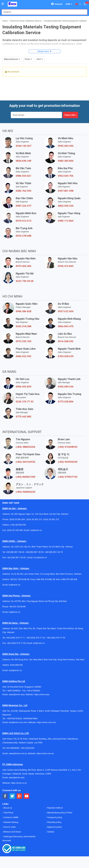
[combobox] (43, 12)
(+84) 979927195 (68, 477)
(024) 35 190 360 (15, 530)
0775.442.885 (24, 417)
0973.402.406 (24, 266)
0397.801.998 (66, 191)
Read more (43, 51)
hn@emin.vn (36, 530)
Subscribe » (70, 115)
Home (5, 21)
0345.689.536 (66, 387)
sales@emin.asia (17, 694)
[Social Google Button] (19, 796)
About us (7, 808)
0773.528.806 (66, 402)
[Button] (3, 4)
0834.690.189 (24, 161)
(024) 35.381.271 (34, 519)
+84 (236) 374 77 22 (36, 638)
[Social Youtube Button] (27, 796)
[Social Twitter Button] (12, 796)
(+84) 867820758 (18, 525)
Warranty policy (54, 822)
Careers (50, 832)
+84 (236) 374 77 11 (15, 638)
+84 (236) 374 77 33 (56, 638)
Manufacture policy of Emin (60, 813)
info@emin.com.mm (18, 722)
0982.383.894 (66, 161)
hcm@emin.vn (40, 557)
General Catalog (11, 822)
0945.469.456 (66, 146)
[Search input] (43, 12)
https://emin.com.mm (46, 722)
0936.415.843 (66, 266)
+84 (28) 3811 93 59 (34, 552)
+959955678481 (30, 719)
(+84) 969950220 (68, 462)
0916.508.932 (66, 341)
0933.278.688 (24, 236)
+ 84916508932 (14, 691)
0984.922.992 (24, 356)
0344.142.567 (24, 146)
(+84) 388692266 (26, 447)
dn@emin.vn (39, 643)
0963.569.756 (66, 176)
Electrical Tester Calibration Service (26, 21)
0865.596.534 (66, 206)
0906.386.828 (24, 311)
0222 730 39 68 (25, 281)
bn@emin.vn (15, 585)
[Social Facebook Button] (5, 796)
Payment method (55, 808)
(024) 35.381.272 (51, 519)
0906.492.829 (24, 387)
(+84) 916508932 (68, 447)
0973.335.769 (24, 341)
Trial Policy (8, 813)
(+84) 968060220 (26, 492)
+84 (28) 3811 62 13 (54, 552)
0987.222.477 (24, 206)
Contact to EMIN (11, 817)
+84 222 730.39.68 (18, 579)
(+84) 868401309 (26, 477)
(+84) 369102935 (26, 462)
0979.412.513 (24, 221)
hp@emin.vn (15, 612)
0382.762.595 (24, 191)
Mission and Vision (12, 832)
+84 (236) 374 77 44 (16, 643)
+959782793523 (14, 719)
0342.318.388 (24, 326)
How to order (9, 827)
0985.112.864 (66, 221)
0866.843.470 (66, 326)
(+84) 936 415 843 (44, 579)
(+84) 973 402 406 (69, 579)
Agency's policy (54, 827)
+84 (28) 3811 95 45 (16, 557)
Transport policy (54, 817)
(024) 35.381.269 (17, 519)
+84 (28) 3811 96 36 (15, 552)
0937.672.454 (66, 311)
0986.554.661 (24, 176)
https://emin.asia (42, 694)
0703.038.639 (66, 356)
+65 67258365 (33, 691)
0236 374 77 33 (25, 402)
